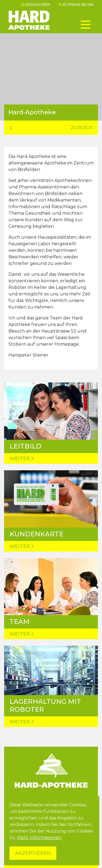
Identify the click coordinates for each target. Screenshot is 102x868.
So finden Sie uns (76, 5)
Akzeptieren (33, 853)
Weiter (22, 459)
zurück (51, 128)
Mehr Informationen (39, 838)
